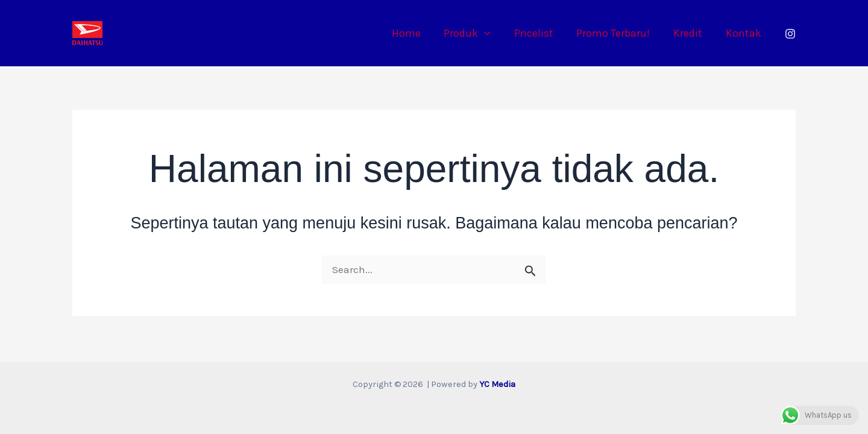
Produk (474, 33)
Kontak (744, 33)
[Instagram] (790, 34)
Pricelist (539, 33)
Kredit (690, 33)
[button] (492, 33)
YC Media (497, 384)
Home (415, 33)
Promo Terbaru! (617, 33)
